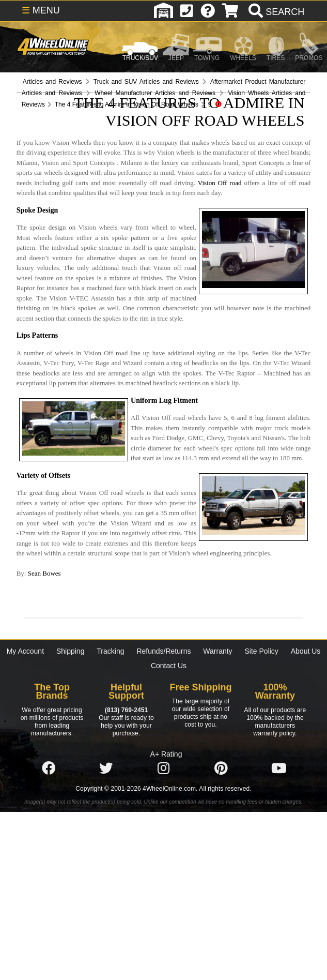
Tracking (110, 651)
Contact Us (169, 666)
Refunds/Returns (163, 651)
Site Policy (262, 651)
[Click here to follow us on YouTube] (279, 768)
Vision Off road (220, 183)
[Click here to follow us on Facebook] (49, 768)
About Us (306, 651)
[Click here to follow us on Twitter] (106, 768)
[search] (275, 12)
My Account (25, 651)
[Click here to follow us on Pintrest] (221, 768)
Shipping (71, 651)
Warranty (217, 651)
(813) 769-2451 (126, 710)
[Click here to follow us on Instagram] (164, 768)
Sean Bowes (44, 573)
